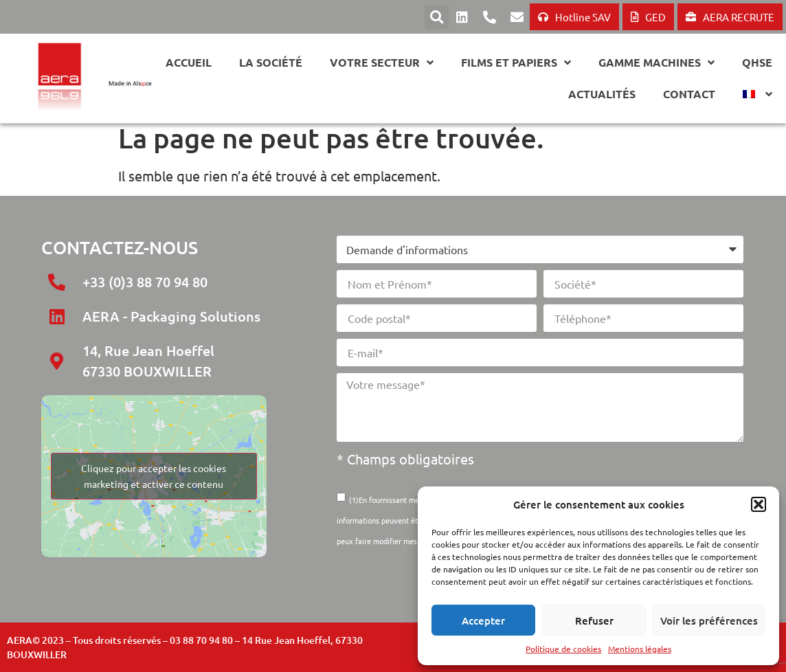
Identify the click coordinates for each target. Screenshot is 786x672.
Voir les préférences (709, 620)
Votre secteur (382, 63)
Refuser (594, 620)
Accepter (483, 620)
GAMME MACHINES (656, 63)
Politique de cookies (563, 649)
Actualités (602, 94)
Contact (689, 94)
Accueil (189, 62)
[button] (759, 504)
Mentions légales (640, 649)
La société (271, 62)
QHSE (757, 62)
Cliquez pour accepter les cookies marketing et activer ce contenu (154, 476)
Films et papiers (516, 63)
